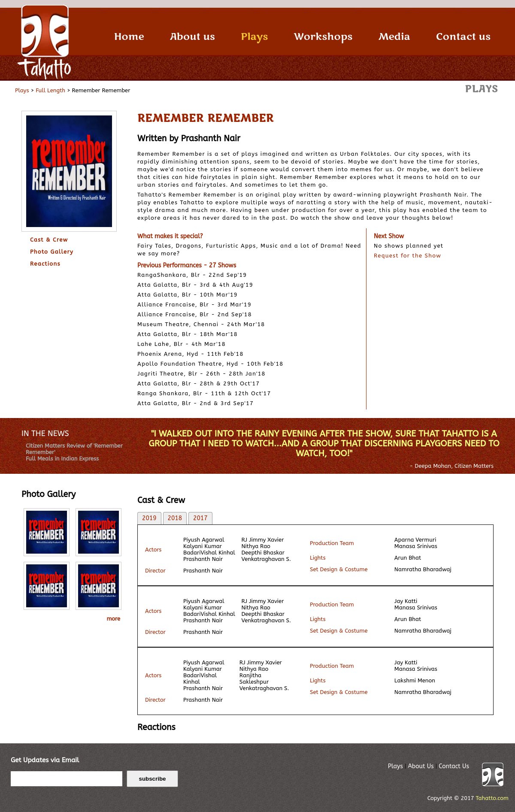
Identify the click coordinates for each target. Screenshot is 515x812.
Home (129, 37)
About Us (421, 766)
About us (192, 37)
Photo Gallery (52, 252)
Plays (254, 37)
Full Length (50, 90)
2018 (175, 518)
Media (394, 37)
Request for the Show (407, 256)
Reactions (45, 264)
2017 (200, 518)
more (113, 619)
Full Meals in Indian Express (62, 459)
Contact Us (454, 766)
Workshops (323, 37)
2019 (149, 518)
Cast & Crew (49, 240)
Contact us (463, 37)
